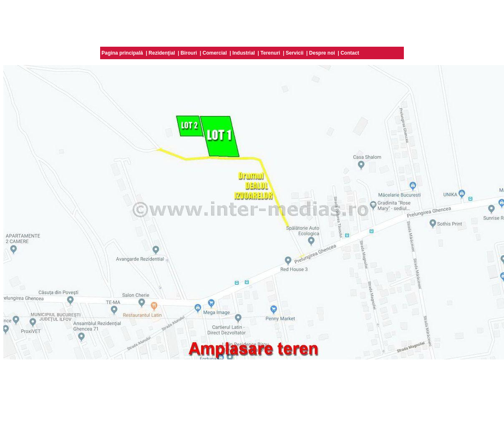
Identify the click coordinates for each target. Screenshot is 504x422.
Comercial (215, 53)
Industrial (244, 53)
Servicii (295, 53)
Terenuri (270, 53)
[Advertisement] (252, 22)
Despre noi (322, 53)
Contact (350, 53)
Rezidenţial (162, 53)
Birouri (189, 53)
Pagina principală (122, 53)
